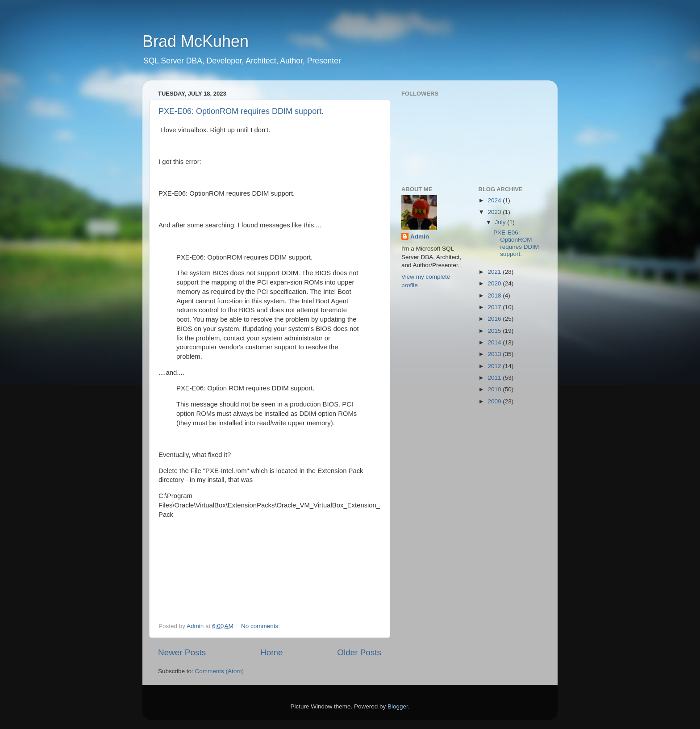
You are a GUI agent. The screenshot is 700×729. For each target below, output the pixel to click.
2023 (495, 212)
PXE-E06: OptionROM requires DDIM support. (241, 111)
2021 (495, 272)
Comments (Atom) (220, 671)
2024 (495, 200)
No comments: (261, 626)
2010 (495, 389)
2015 (495, 331)
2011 (495, 378)
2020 (495, 283)
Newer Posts (182, 652)
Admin (420, 237)
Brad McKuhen (196, 41)
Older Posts (359, 652)
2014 (495, 342)
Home (271, 652)
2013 (495, 354)
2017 (495, 307)
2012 (495, 366)
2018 (495, 295)
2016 (495, 319)
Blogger (398, 706)
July (501, 222)
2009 (495, 401)
